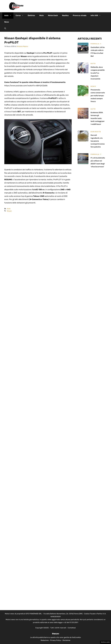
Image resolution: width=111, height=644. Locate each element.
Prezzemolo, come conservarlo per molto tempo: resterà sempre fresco (98, 96)
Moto (42, 15)
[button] (5, 28)
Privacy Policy (56, 640)
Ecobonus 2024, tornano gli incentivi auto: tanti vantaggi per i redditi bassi (98, 118)
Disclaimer (67, 640)
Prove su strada (80, 15)
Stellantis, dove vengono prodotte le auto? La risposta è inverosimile (98, 73)
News (7, 22)
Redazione (45, 640)
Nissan (9, 211)
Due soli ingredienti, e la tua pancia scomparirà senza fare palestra (98, 141)
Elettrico (31, 15)
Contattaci (72, 628)
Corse (21, 15)
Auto (9, 15)
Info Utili (97, 15)
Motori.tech (53, 15)
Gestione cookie (105, 642)
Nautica (65, 15)
